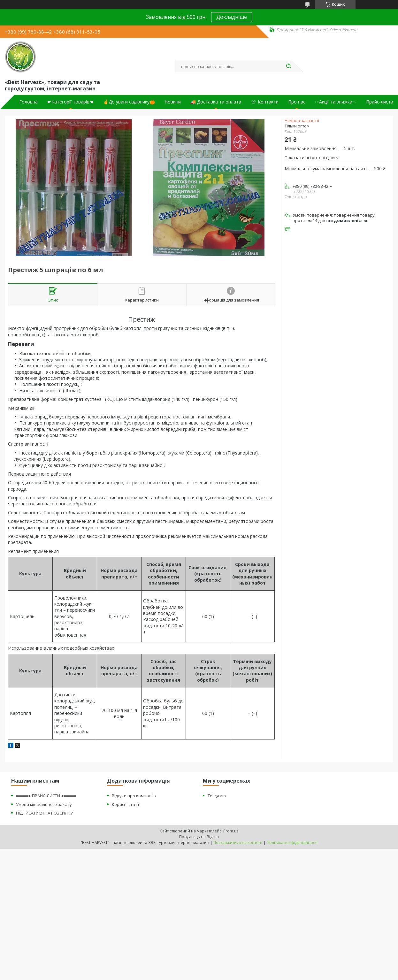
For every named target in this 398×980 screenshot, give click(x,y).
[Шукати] (288, 66)
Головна (28, 102)
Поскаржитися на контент (238, 842)
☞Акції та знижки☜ (336, 102)
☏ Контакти (265, 102)
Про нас (297, 102)
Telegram (217, 796)
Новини (173, 102)
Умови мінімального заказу (44, 804)
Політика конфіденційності (292, 842)
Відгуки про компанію (134, 796)
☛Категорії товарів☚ (70, 102)
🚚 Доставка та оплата (216, 102)
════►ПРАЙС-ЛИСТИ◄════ (46, 796)
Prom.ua (231, 831)
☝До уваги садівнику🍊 (129, 102)
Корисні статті (126, 804)
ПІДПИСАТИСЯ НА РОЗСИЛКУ (44, 813)
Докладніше (232, 17)
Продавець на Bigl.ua (199, 837)
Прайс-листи (380, 102)
